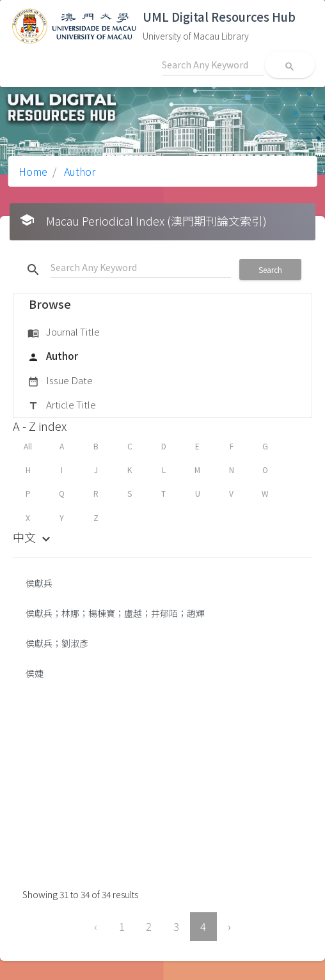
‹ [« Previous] (96, 926)
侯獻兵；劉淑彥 (57, 643)
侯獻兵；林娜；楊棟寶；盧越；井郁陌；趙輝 (115, 613)
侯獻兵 (39, 583)
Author (78, 171)
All (28, 446)
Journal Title (64, 332)
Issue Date (60, 381)
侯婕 (35, 673)
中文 (33, 537)
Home (33, 171)
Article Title (62, 405)
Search (270, 269)
